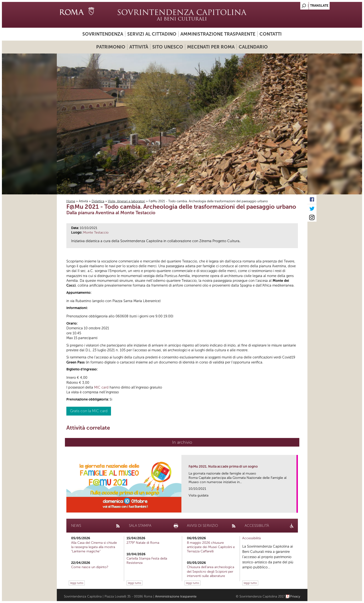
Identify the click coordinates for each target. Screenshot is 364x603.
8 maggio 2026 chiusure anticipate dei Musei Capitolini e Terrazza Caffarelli (211, 547)
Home (71, 201)
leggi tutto (77, 583)
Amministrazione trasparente (218, 34)
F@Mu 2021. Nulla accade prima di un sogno (223, 467)
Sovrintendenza (103, 34)
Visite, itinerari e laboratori (127, 201)
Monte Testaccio (96, 232)
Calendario (253, 47)
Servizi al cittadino (152, 34)
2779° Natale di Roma (143, 543)
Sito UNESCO (168, 47)
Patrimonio (111, 47)
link (294, 508)
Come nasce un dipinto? (90, 567)
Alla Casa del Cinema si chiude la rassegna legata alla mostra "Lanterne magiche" (94, 547)
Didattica (98, 201)
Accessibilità (251, 538)
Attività (139, 47)
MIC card (101, 387)
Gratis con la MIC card (89, 411)
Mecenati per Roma (211, 47)
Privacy (295, 596)
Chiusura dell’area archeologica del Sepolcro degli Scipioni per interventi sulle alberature (211, 571)
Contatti (271, 34)
